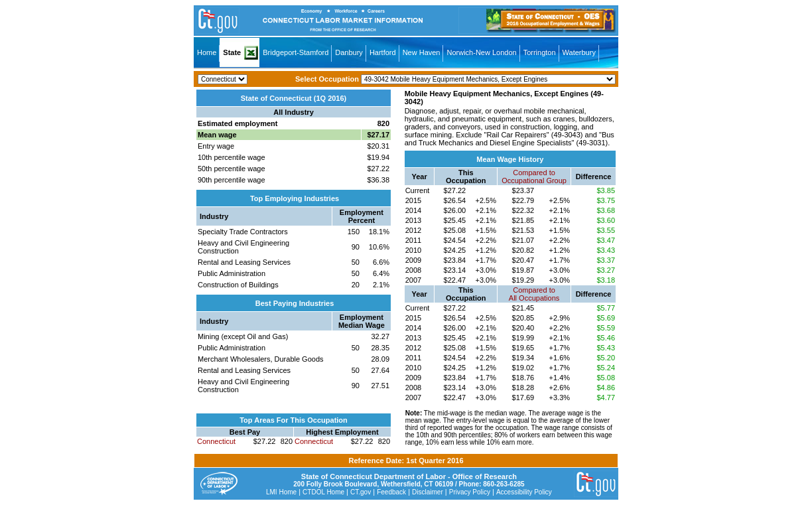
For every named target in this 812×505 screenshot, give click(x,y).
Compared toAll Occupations (534, 294)
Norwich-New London (481, 52)
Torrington (540, 52)
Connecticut (216, 441)
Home (207, 52)
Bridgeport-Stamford (296, 52)
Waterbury (579, 52)
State (232, 52)
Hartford (383, 52)
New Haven (422, 52)
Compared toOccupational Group (534, 177)
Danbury (349, 52)
